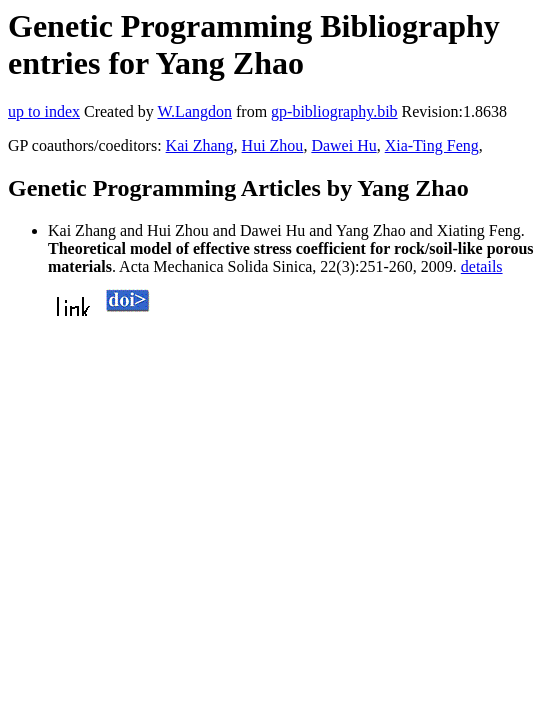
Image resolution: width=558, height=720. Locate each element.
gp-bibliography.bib (334, 111)
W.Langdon (194, 111)
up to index (44, 111)
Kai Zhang (200, 145)
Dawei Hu (343, 145)
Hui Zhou (273, 145)
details (482, 266)
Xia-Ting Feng (432, 145)
